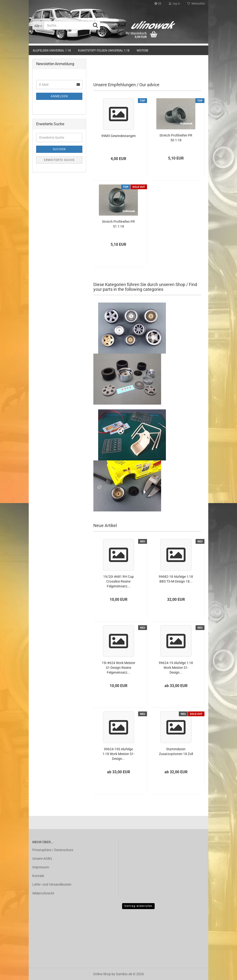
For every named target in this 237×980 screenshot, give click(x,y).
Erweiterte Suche (59, 160)
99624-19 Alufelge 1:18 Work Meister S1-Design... (176, 668)
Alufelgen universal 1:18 (52, 51)
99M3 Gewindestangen (118, 136)
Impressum (41, 867)
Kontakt (38, 876)
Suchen (59, 149)
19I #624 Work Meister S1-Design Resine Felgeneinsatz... (118, 668)
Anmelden (59, 96)
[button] (158, 4)
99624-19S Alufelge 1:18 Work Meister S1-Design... (118, 754)
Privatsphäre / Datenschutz (53, 850)
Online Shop (102, 974)
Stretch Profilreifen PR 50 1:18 (176, 138)
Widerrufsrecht (43, 893)
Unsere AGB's (42, 859)
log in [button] (174, 4)
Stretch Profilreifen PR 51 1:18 (118, 224)
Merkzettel (196, 4)
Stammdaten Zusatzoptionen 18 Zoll (176, 751)
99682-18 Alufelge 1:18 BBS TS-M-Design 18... (176, 579)
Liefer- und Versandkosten (52, 884)
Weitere (143, 51)
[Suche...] (38, 25)
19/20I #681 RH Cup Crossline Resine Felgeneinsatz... (118, 581)
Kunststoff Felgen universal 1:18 (104, 51)
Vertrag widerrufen (138, 906)
